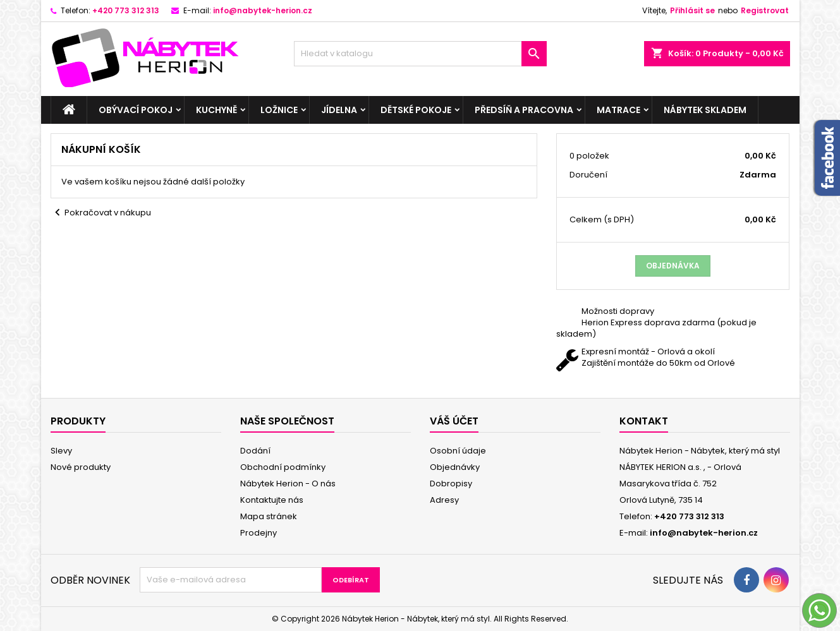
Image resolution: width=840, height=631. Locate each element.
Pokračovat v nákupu (101, 213)
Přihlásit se (692, 10)
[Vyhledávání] (420, 54)
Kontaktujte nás (272, 500)
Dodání (255, 451)
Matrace (618, 110)
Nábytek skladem (705, 110)
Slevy (61, 451)
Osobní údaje (458, 451)
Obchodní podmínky (283, 467)
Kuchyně (216, 110)
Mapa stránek (269, 516)
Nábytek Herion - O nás (288, 484)
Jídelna (339, 110)
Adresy (444, 500)
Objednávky (455, 467)
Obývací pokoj (136, 110)
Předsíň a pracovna (524, 110)
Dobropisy (451, 484)
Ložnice (279, 110)
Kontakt (644, 421)
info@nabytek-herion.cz (263, 10)
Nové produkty (81, 467)
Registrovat (765, 10)
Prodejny (259, 533)
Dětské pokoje (416, 110)
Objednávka (673, 266)
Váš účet (454, 421)
